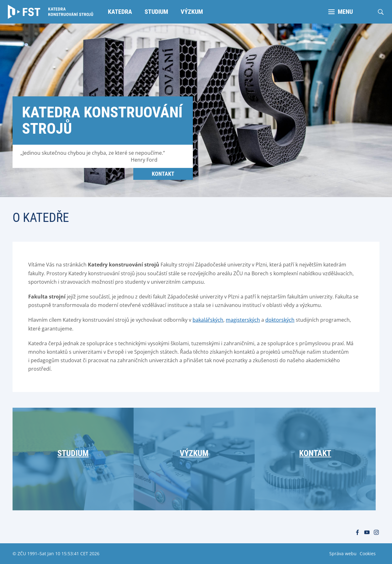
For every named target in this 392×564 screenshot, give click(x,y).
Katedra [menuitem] (120, 12)
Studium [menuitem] (156, 12)
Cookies (368, 553)
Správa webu (343, 553)
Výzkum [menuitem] (192, 12)
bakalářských (208, 320)
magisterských (243, 320)
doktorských (280, 320)
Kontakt (163, 174)
